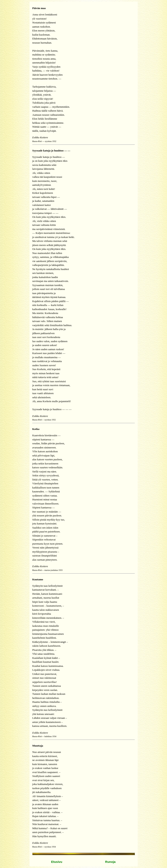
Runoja (110, 862)
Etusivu (57, 862)
